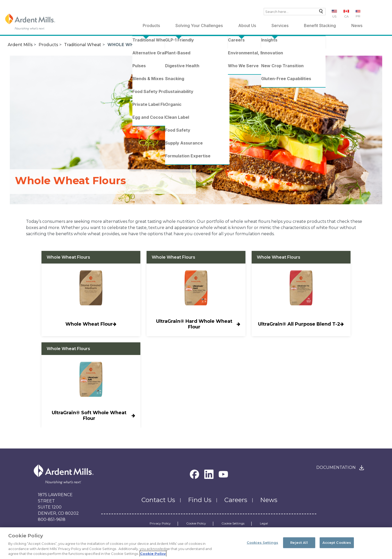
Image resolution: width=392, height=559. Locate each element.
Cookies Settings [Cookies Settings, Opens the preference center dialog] (262, 543)
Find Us (200, 500)
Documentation (336, 467)
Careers (236, 500)
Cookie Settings (233, 523)
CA (346, 16)
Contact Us (158, 500)
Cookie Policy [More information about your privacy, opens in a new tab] (153, 554)
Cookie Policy (196, 523)
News (357, 26)
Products (151, 26)
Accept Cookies (337, 543)
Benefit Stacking (320, 26)
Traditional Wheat (83, 45)
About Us (247, 26)
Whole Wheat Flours (134, 45)
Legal (264, 523)
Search (320, 12)
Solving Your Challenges (199, 26)
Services (280, 26)
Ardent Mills (20, 45)
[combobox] (295, 12)
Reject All (299, 543)
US (334, 16)
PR (358, 16)
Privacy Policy (160, 523)
